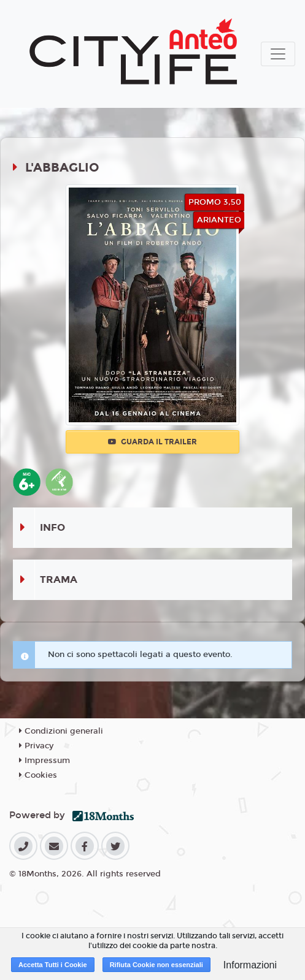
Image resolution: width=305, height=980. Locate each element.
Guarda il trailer (152, 442)
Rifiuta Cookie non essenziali (156, 965)
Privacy (36, 746)
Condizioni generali (61, 731)
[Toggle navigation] (278, 54)
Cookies (38, 775)
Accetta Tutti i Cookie (53, 965)
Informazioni (250, 965)
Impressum (44, 761)
